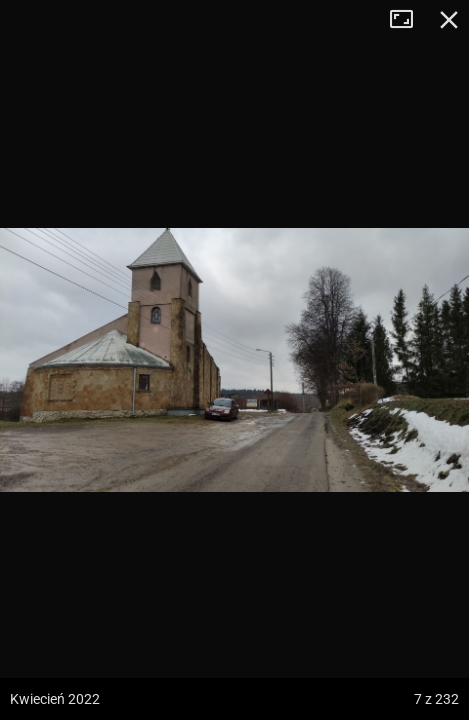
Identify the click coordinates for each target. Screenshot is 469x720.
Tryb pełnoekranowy (409, 20)
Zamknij (449, 20)
